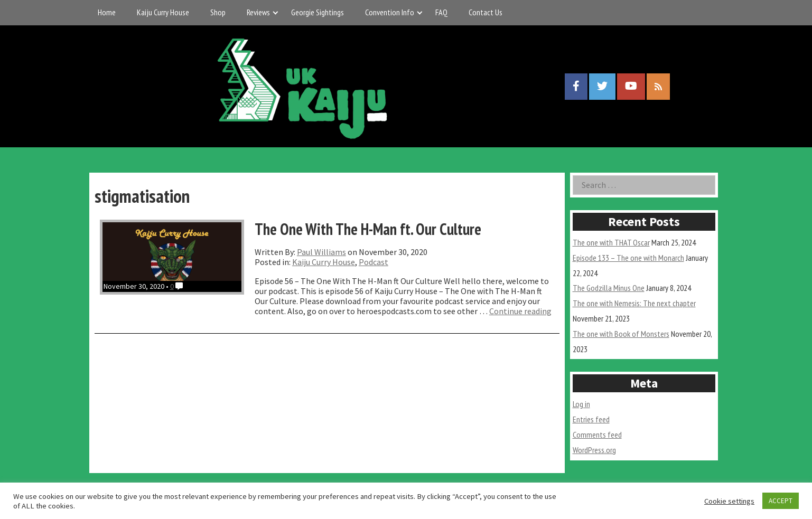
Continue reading (520, 311)
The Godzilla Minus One (609, 288)
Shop (218, 12)
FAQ (441, 12)
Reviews (258, 12)
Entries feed (591, 419)
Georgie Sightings (318, 12)
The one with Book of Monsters (621, 334)
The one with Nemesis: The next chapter (634, 303)
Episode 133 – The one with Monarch (628, 258)
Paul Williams (321, 252)
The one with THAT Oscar (611, 242)
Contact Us (486, 12)
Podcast (374, 262)
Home (107, 12)
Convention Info (390, 12)
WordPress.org (594, 450)
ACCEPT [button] (781, 501)
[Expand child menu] (275, 12)
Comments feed (597, 435)
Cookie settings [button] (729, 501)
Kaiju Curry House (163, 12)
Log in (581, 404)
